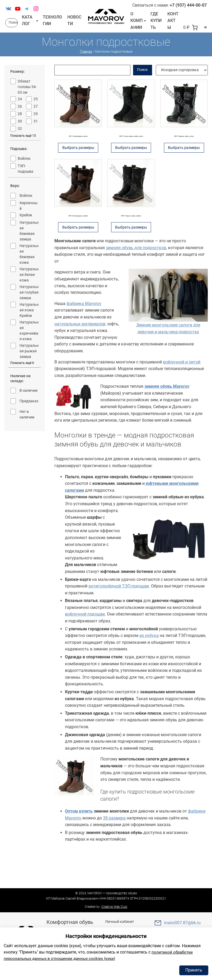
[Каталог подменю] (37, 24)
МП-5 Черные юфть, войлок (131, 239)
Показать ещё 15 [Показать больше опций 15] (23, 143)
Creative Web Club (114, 907)
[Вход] (203, 34)
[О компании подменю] (143, 24)
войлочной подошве (85, 649)
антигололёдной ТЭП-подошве (119, 621)
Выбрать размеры (80, 169)
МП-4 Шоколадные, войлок (78, 242)
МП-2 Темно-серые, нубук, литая (131, 149)
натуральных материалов (80, 359)
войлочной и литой (182, 397)
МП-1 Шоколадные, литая (78, 149)
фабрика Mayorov (84, 338)
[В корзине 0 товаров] (185, 34)
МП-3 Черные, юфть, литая (184, 145)
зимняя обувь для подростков (136, 283)
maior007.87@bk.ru (182, 923)
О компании (135, 24)
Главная (86, 58)
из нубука (149, 670)
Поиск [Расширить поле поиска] (13, 26)
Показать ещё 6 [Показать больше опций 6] (22, 370)
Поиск (142, 77)
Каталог (27, 24)
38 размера (114, 853)
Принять (194, 970)
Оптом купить (79, 846)
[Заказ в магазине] (182, 77)
